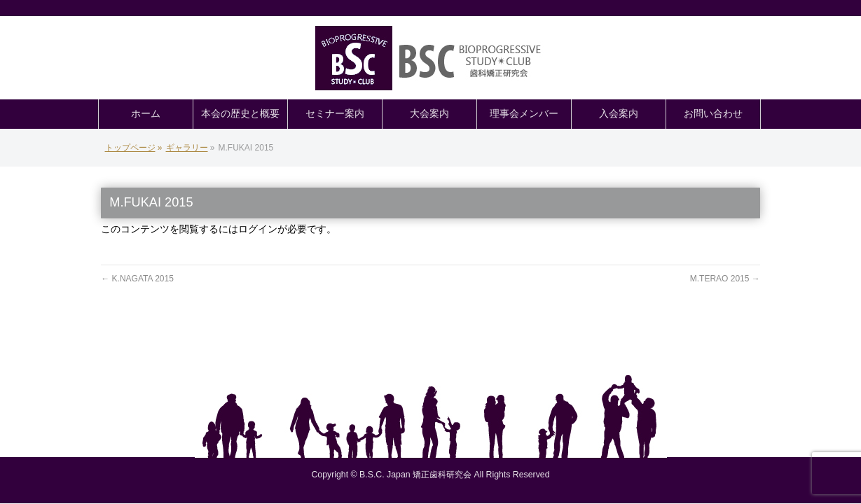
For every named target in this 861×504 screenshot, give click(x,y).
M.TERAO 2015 (725, 279)
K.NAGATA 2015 (137, 279)
